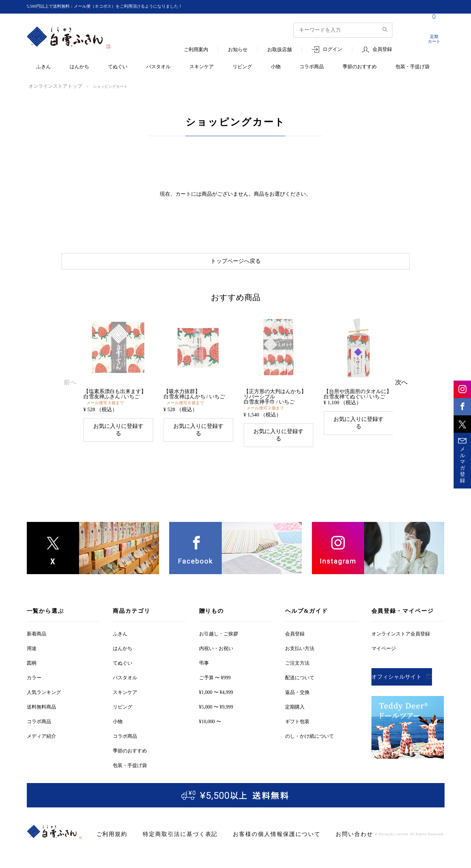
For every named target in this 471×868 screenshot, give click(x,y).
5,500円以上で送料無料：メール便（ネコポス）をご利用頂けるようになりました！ (118, 6)
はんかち (79, 67)
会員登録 (382, 50)
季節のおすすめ (360, 67)
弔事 (204, 656)
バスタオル (158, 67)
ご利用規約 (109, 827)
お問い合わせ (319, 827)
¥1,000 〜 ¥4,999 (216, 685)
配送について (300, 670)
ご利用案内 (196, 50)
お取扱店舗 (280, 50)
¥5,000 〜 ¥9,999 (216, 700)
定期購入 (295, 700)
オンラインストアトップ (50, 86)
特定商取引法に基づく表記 (169, 827)
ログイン (332, 50)
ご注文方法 (297, 656)
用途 (32, 641)
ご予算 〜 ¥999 (215, 670)
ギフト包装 (297, 714)
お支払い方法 (300, 641)
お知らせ (238, 50)
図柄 (32, 656)
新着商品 (37, 627)
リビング (242, 67)
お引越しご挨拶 (219, 627)
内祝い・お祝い (216, 641)
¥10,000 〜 (210, 714)
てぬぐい (118, 67)
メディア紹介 (41, 729)
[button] (70, 378)
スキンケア (202, 67)
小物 (276, 67)
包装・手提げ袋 (413, 67)
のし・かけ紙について (309, 729)
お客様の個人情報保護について (252, 827)
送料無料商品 (41, 700)
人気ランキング (44, 685)
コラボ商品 (312, 67)
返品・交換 (297, 685)
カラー (34, 670)
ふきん (44, 67)
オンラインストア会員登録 (401, 627)
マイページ (384, 641)
